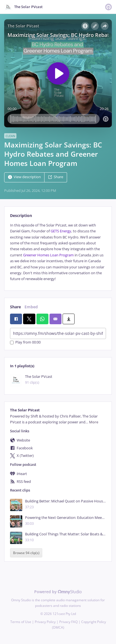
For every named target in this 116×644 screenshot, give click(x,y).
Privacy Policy (45, 622)
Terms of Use (21, 622)
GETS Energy (61, 231)
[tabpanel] (58, 252)
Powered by (58, 592)
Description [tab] (21, 215)
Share (56, 177)
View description (24, 177)
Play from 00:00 (25, 343)
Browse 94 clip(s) (26, 553)
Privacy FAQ (68, 622)
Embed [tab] (31, 307)
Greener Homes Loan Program (48, 255)
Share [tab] (15, 307)
